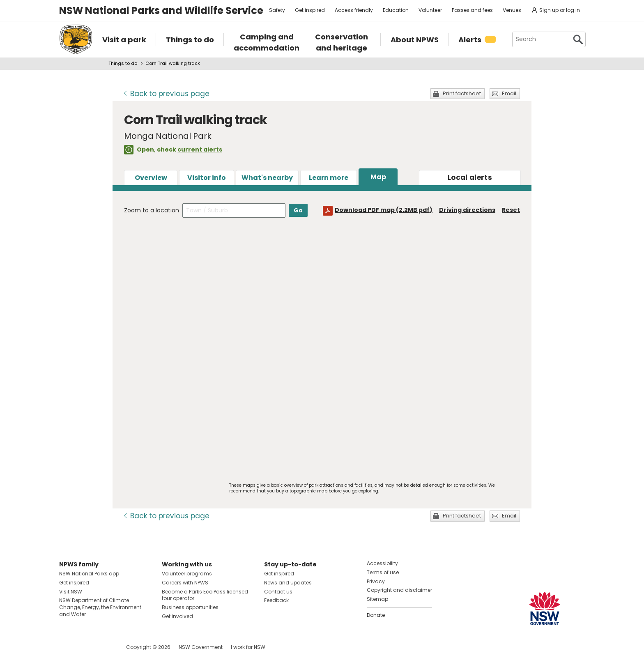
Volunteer (430, 10)
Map (378, 177)
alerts (470, 177)
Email (509, 93)
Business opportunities (190, 607)
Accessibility (382, 563)
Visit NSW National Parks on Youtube (102, 647)
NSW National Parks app (89, 574)
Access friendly (354, 10)
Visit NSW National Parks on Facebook (67, 647)
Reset (511, 210)
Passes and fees (472, 10)
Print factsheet (462, 93)
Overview (151, 178)
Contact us (278, 592)
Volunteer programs (187, 574)
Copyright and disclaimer (399, 590)
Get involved (177, 616)
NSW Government (201, 647)
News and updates (288, 583)
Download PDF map (384, 210)
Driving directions (467, 210)
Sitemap (377, 599)
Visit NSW (71, 592)
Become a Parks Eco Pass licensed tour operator (205, 595)
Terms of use (383, 572)
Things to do (123, 63)
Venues (512, 10)
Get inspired (310, 10)
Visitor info (207, 178)
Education (396, 10)
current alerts (200, 149)
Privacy (376, 581)
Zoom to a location (152, 210)
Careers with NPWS (185, 583)
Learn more (329, 178)
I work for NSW (248, 647)
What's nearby (267, 178)
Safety (277, 10)
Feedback (276, 600)
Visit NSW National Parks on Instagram (84, 647)
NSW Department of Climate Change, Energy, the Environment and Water (100, 607)
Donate (376, 615)
